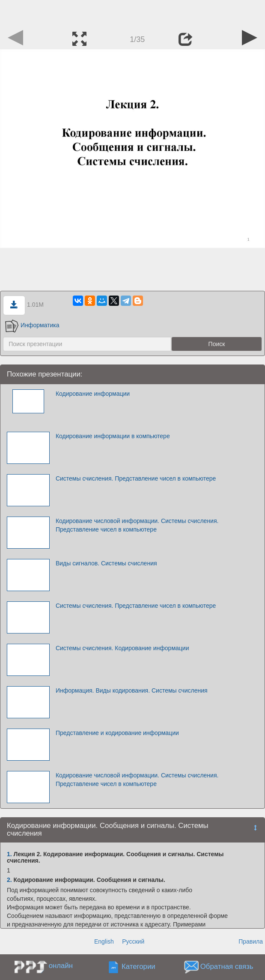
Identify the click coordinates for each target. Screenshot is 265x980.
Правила (251, 941)
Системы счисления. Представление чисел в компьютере (136, 478)
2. (9, 880)
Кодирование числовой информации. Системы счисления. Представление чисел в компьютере (137, 525)
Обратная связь (227, 967)
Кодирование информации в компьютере (113, 436)
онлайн (61, 966)
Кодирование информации (93, 394)
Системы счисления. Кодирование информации (122, 648)
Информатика (32, 325)
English (104, 941)
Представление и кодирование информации (117, 733)
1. (9, 854)
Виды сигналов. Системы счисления (106, 563)
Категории (138, 967)
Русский (133, 941)
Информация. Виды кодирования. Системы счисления (132, 690)
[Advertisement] (133, 13)
